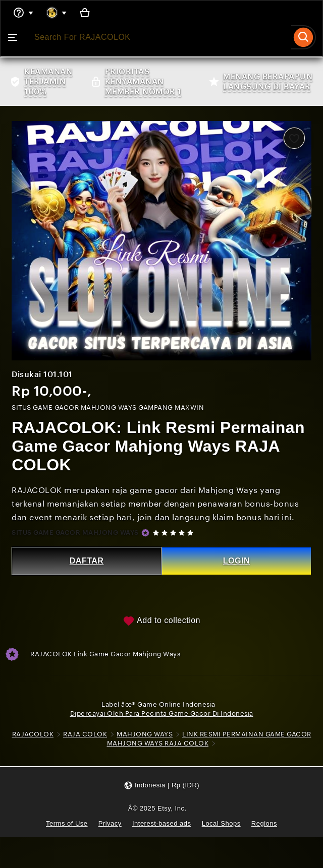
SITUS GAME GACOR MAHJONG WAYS (76, 532)
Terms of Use (66, 823)
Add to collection (161, 621)
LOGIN (236, 560)
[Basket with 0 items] (85, 13)
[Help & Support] (23, 13)
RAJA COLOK (98, 734)
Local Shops (221, 823)
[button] (161, 786)
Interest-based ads (162, 823)
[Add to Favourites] (294, 138)
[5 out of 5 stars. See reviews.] (175, 532)
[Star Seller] (146, 532)
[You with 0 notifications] (57, 13)
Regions (265, 823)
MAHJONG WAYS (158, 734)
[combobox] (158, 37)
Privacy (110, 823)
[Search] (304, 37)
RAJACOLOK (46, 734)
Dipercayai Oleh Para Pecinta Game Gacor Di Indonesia (162, 713)
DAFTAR (87, 560)
